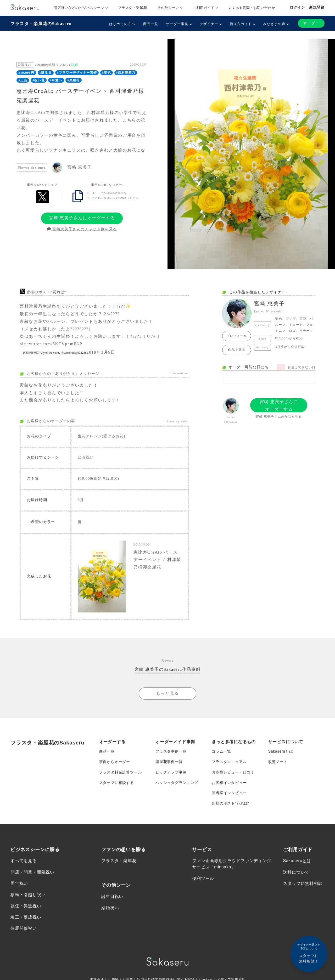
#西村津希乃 (126, 73)
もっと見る (167, 693)
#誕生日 (46, 73)
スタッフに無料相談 (303, 884)
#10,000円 (26, 73)
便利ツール (203, 879)
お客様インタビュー (229, 783)
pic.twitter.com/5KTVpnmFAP (51, 344)
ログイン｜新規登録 (307, 7)
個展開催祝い (24, 929)
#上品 (23, 80)
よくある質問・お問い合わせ (252, 8)
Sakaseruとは (281, 752)
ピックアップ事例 (171, 772)
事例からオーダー (115, 762)
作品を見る (237, 350)
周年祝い (19, 884)
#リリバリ (150, 336)
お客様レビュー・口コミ (233, 772)
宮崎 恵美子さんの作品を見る (279, 417)
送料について (296, 872)
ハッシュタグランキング (177, 783)
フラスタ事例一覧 (171, 752)
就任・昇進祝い (26, 906)
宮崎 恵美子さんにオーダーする (82, 218)
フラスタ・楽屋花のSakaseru (41, 24)
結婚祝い (110, 908)
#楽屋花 (74, 80)
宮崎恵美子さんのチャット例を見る (82, 229)
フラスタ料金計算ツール (121, 772)
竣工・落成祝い (26, 918)
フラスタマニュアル (229, 762)
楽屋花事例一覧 (169, 762)
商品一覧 (151, 24)
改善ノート (278, 762)
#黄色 (107, 73)
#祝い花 (39, 80)
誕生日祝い (112, 897)
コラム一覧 (221, 752)
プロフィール (237, 336)
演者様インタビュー (229, 793)
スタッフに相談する (117, 783)
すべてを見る (24, 861)
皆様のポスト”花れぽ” (231, 804)
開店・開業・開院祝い (32, 872)
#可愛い (56, 80)
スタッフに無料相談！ (309, 953)
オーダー (311, 23)
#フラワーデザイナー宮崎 (77, 73)
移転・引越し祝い (28, 895)
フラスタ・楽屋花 (132, 8)
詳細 (75, 65)
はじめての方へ (122, 24)
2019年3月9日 (101, 352)
